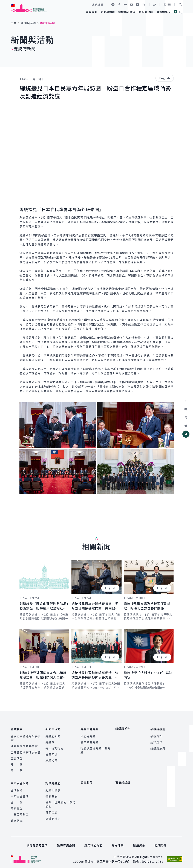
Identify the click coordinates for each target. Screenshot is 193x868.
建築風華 (156, 741)
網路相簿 (51, 759)
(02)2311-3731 (153, 859)
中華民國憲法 (20, 793)
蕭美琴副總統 (90, 741)
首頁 (14, 23)
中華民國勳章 (20, 812)
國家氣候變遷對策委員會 (26, 737)
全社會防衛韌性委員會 (26, 751)
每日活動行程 (54, 747)
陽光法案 (118, 843)
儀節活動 (51, 809)
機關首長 (51, 793)
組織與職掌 (53, 787)
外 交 (17, 763)
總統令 (50, 741)
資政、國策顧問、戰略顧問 (61, 801)
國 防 (17, 769)
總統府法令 (53, 816)
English (165, 78)
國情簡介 (17, 787)
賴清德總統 (88, 735)
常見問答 (160, 843)
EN (167, 4)
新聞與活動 (28, 23)
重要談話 (17, 757)
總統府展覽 (158, 747)
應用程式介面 (93, 843)
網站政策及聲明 (37, 843)
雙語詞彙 (139, 843)
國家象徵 (17, 806)
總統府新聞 (53, 735)
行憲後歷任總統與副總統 (96, 749)
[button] (180, 5)
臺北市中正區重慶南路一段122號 (107, 859)
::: (2, 2)
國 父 (17, 799)
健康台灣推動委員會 (24, 745)
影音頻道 (51, 753)
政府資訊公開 (66, 843)
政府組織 (17, 818)
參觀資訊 (156, 735)
